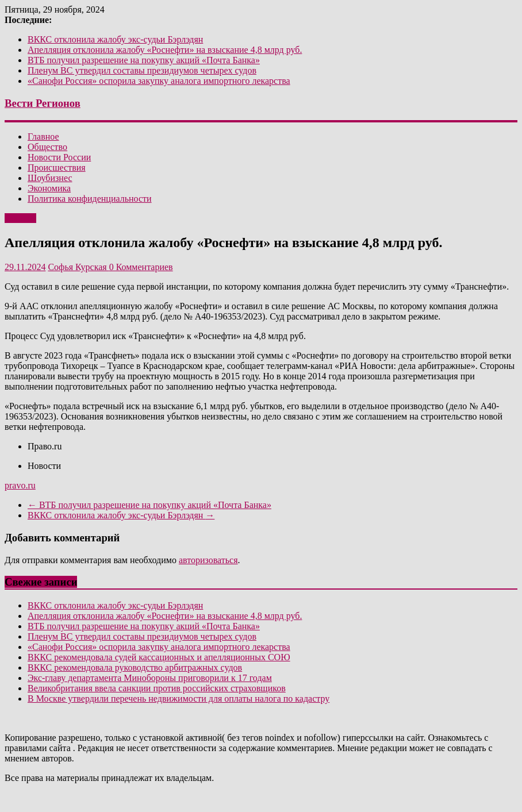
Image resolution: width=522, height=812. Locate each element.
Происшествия (57, 168)
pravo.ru (20, 485)
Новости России (59, 157)
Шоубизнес (50, 178)
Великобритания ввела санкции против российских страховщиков (157, 688)
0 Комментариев (141, 267)
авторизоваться (208, 560)
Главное (43, 136)
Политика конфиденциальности (90, 199)
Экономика (49, 188)
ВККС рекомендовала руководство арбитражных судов (135, 667)
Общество (47, 147)
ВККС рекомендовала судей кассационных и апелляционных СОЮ (159, 657)
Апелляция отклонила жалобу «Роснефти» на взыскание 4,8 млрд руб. (165, 50)
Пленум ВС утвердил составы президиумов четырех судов (142, 70)
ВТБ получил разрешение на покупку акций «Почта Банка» (144, 60)
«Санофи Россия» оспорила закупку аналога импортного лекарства (159, 81)
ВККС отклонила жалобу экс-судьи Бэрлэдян (115, 39)
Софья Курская (78, 267)
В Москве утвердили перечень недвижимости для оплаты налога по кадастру (179, 699)
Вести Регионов (43, 103)
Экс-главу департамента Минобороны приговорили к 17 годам (150, 678)
